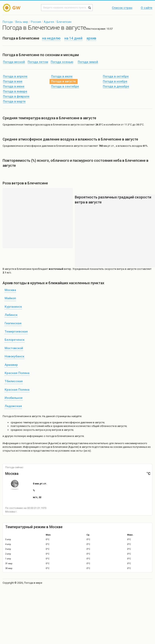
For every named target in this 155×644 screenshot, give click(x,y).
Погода (8, 22)
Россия (36, 22)
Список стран (122, 8)
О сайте (147, 8)
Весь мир (22, 22)
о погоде (25, 443)
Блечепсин (64, 22)
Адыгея (49, 22)
